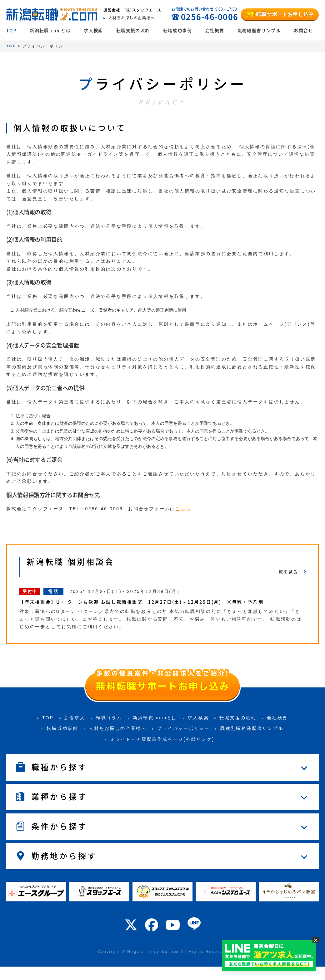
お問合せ (303, 31)
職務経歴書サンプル (259, 31)
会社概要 (215, 31)
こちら (183, 509)
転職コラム (109, 718)
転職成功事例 (177, 31)
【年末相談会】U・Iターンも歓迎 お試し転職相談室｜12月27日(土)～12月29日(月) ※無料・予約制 (144, 602)
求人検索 (93, 31)
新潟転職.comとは (50, 31)
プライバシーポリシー (183, 728)
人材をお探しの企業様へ (118, 728)
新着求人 (75, 718)
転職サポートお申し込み (280, 14)
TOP (11, 31)
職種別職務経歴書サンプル (252, 728)
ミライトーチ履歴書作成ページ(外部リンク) (162, 739)
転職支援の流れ (133, 31)
